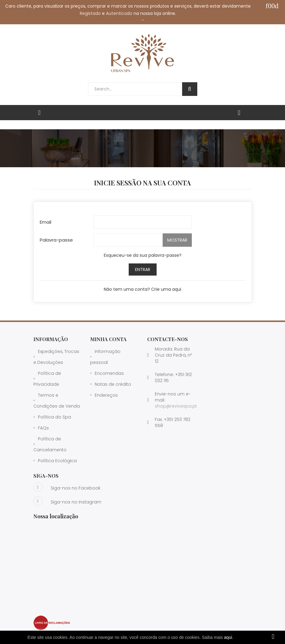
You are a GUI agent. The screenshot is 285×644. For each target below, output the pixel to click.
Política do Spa (54, 417)
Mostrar (177, 240)
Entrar (143, 269)
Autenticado (119, 13)
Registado (90, 13)
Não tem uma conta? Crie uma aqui (142, 289)
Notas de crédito (113, 384)
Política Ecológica (57, 461)
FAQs (43, 428)
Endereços (106, 395)
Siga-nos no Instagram (67, 501)
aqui (228, 637)
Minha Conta (108, 339)
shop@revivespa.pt (176, 406)
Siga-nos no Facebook (67, 487)
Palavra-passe (56, 240)
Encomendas (109, 373)
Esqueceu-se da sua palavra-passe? (143, 255)
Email (46, 222)
